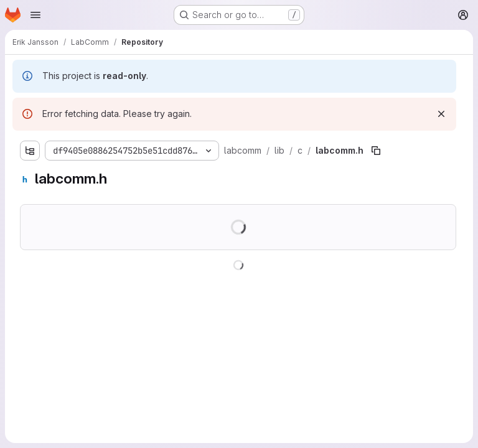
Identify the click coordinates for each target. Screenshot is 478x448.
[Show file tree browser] (30, 151)
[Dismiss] (441, 114)
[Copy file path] (376, 151)
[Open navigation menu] (35, 15)
